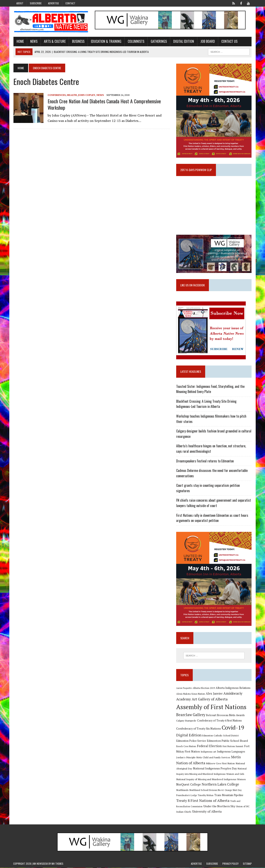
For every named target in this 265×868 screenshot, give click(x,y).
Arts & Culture (55, 41)
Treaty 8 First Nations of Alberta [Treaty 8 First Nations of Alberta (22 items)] (203, 801)
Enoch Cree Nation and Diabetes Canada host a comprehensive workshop (104, 104)
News (34, 41)
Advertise (54, 3)
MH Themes (57, 864)
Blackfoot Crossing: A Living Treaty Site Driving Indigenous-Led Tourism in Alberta (206, 404)
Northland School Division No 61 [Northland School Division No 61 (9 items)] (207, 790)
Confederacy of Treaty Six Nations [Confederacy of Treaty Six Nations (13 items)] (199, 729)
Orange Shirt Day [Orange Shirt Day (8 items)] (233, 790)
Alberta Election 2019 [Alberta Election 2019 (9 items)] (204, 688)
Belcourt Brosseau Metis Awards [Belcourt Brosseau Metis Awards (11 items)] (225, 715)
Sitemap (247, 864)
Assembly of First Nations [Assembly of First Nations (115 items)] (211, 707)
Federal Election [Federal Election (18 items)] (209, 746)
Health (72, 95)
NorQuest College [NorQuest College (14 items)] (189, 785)
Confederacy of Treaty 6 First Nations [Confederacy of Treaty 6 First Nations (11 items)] (219, 721)
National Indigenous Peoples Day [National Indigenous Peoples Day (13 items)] (215, 769)
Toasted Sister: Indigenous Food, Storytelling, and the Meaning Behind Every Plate (210, 389)
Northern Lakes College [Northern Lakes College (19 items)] (220, 785)
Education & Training (106, 41)
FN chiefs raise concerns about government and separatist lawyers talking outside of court (214, 503)
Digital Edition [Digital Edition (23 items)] (189, 735)
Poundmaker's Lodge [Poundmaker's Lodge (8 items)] (187, 796)
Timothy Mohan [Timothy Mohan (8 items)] (206, 796)
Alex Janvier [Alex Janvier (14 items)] (214, 694)
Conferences (56, 95)
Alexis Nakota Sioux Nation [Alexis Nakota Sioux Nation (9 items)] (191, 694)
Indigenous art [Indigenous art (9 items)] (208, 752)
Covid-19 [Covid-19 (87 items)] (233, 728)
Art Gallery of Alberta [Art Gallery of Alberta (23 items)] (210, 699)
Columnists (136, 41)
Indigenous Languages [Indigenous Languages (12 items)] (231, 752)
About (20, 3)
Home (20, 41)
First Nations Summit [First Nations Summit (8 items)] (233, 747)
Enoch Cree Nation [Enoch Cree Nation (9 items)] (186, 746)
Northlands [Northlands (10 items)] (182, 790)
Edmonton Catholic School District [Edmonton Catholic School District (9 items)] (220, 736)
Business (78, 41)
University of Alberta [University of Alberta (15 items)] (207, 812)
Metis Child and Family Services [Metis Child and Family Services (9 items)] (213, 758)
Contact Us (229, 41)
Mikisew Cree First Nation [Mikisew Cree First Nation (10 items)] (220, 763)
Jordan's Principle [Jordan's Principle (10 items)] (186, 758)
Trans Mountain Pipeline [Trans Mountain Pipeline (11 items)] (229, 796)
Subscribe (36, 3)
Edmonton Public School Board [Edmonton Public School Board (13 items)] (227, 741)
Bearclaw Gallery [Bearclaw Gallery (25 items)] (191, 715)
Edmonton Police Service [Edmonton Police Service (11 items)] (191, 741)
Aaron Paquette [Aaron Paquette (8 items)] (184, 688)
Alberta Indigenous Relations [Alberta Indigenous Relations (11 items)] (233, 688)
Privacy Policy (230, 864)
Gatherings (159, 41)
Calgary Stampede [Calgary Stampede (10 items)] (186, 721)
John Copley (86, 95)
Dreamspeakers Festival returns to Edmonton (205, 461)
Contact (70, 3)
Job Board (207, 41)
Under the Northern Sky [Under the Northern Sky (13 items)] (219, 807)
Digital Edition (183, 41)
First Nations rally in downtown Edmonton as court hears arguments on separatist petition (212, 518)
